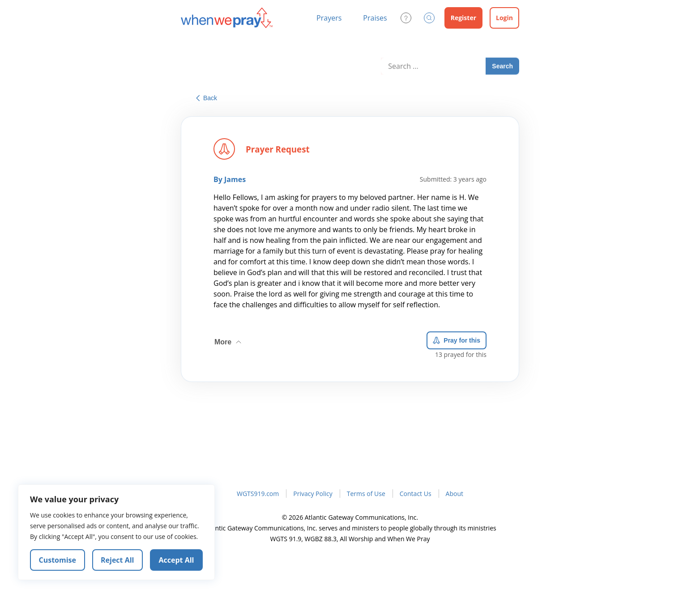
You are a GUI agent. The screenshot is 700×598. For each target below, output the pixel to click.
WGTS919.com (258, 494)
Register (463, 18)
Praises (375, 18)
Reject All (117, 560)
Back (207, 98)
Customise (58, 560)
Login (504, 18)
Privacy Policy (313, 494)
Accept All (177, 560)
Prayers (329, 18)
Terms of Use (366, 494)
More (229, 340)
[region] (116, 532)
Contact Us (416, 494)
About (455, 494)
